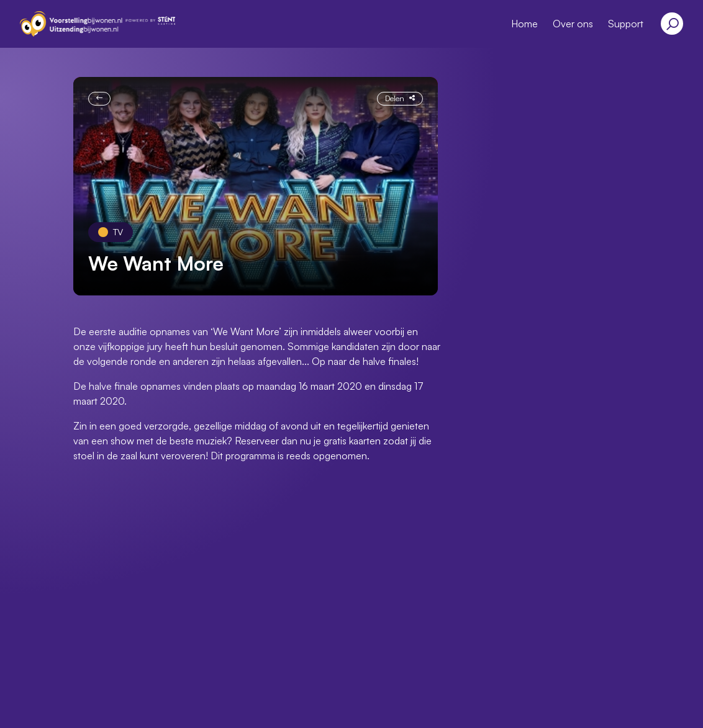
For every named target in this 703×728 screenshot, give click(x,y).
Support (626, 24)
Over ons (573, 24)
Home (524, 24)
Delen (400, 98)
